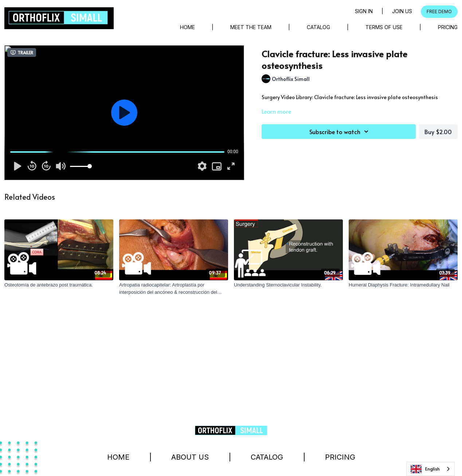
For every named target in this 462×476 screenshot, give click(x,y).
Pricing (448, 27)
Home (187, 27)
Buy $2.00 (438, 132)
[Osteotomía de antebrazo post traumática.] (59, 285)
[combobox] (431, 469)
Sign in (364, 11)
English (425, 469)
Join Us (402, 11)
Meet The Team (251, 27)
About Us (190, 457)
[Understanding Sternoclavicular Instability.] (288, 285)
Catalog (318, 27)
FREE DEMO (439, 11)
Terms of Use (384, 27)
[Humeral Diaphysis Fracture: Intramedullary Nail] (403, 285)
